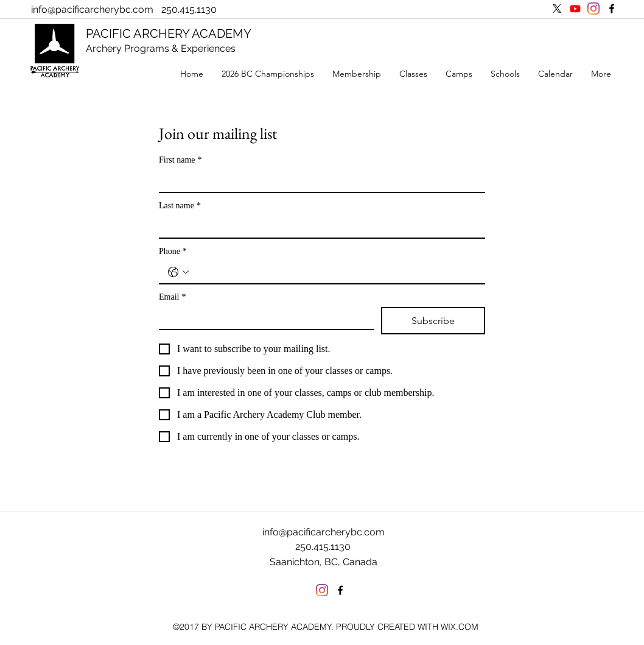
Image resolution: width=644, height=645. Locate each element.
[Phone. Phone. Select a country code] (178, 272)
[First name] (318, 181)
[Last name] (318, 227)
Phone (173, 251)
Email (172, 297)
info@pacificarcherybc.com (92, 9)
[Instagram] (593, 9)
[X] (557, 9)
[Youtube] (575, 9)
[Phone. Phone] (334, 272)
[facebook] (612, 9)
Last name (180, 206)
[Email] (263, 318)
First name (180, 160)
